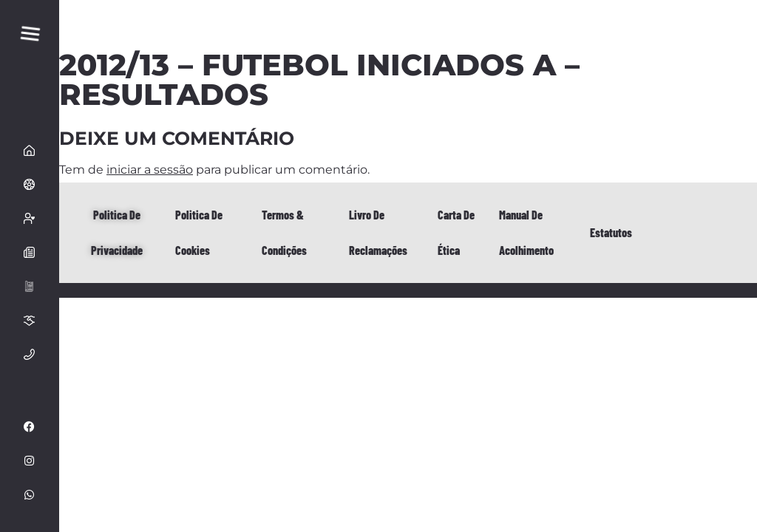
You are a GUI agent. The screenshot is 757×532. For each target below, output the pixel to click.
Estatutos (611, 232)
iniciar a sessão (150, 170)
